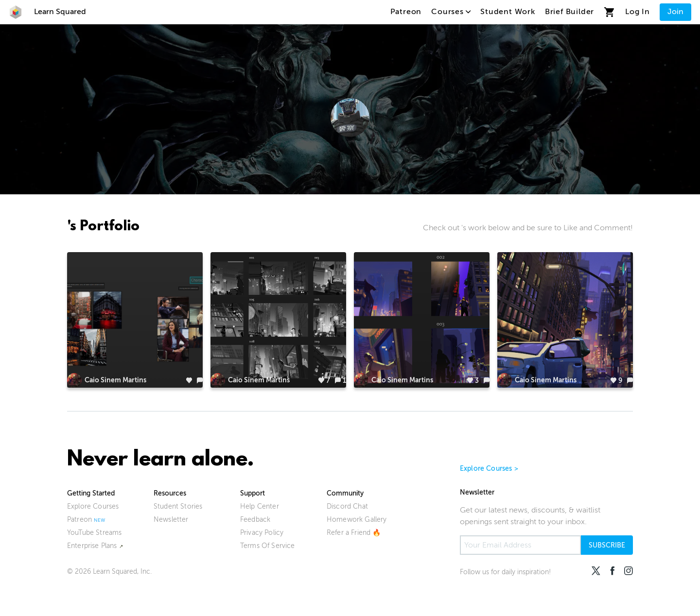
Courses (451, 12)
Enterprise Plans (92, 546)
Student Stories (178, 506)
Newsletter (171, 520)
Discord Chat (347, 506)
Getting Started (91, 493)
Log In (638, 12)
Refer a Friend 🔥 (354, 533)
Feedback (255, 520)
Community (345, 493)
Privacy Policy (262, 533)
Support (253, 493)
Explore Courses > (489, 469)
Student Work (508, 12)
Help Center (260, 506)
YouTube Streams (94, 533)
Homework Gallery (357, 520)
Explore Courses (93, 506)
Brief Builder (569, 12)
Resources (170, 493)
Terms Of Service (268, 546)
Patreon (406, 12)
